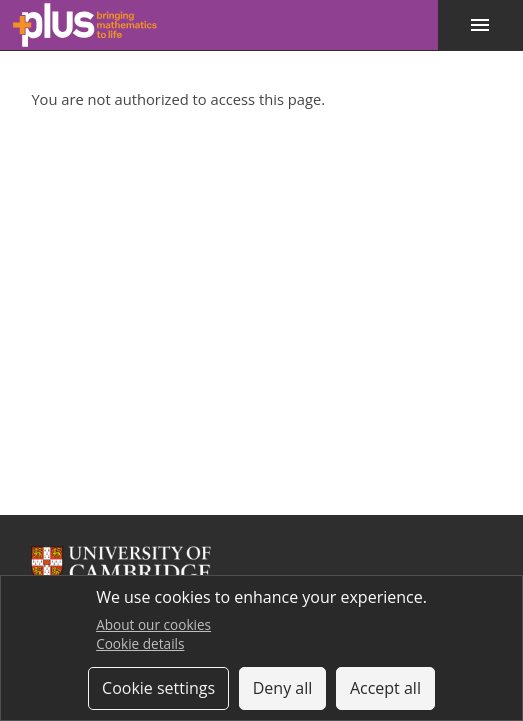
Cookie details (140, 643)
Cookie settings (158, 688)
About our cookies (153, 624)
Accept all (385, 688)
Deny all (283, 688)
